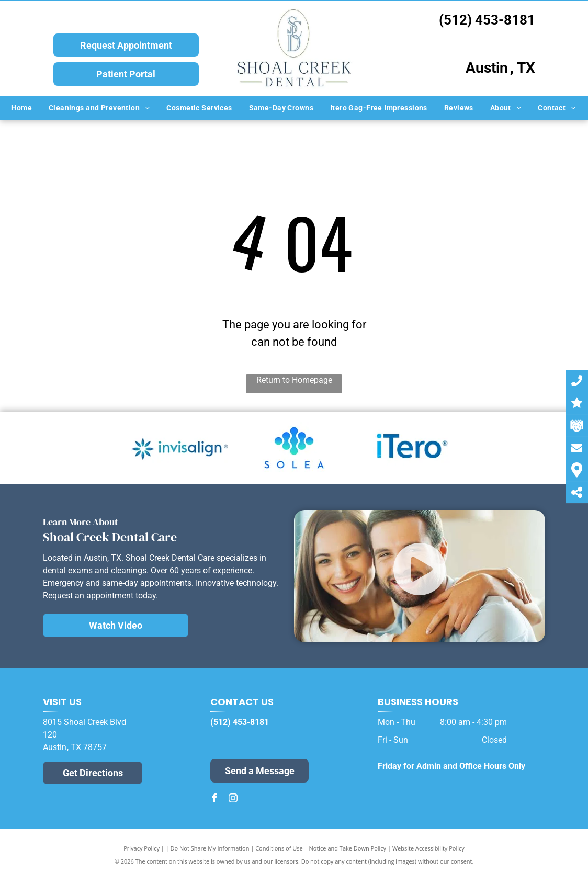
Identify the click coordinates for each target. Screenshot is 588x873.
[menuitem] (22, 108)
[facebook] (214, 800)
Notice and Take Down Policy (348, 848)
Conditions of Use (279, 848)
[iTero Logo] (409, 448)
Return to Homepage (294, 380)
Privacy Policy (142, 848)
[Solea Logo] (294, 448)
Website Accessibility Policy (428, 848)
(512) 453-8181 (487, 20)
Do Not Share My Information (210, 848)
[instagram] (233, 800)
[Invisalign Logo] (180, 448)
